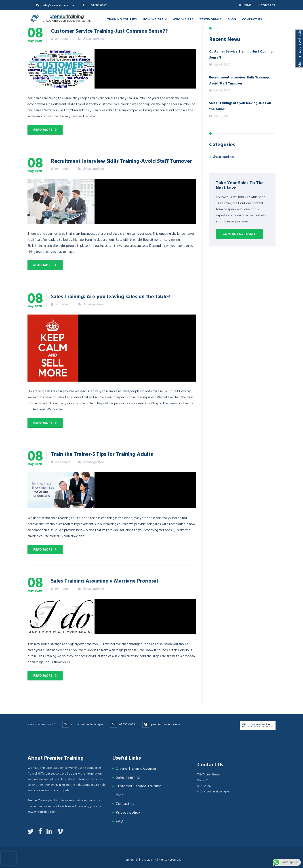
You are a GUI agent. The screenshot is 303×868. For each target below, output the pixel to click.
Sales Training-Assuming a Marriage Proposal (104, 581)
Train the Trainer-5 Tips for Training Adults (102, 454)
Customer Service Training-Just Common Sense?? (109, 31)
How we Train (155, 19)
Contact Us (252, 19)
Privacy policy (128, 812)
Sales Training (128, 777)
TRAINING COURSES (122, 19)
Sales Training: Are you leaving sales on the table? (111, 296)
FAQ (119, 821)
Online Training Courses (136, 768)
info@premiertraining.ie (58, 5)
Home (245, 5)
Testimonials (210, 19)
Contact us (125, 804)
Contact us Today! (240, 234)
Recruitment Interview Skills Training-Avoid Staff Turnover (121, 161)
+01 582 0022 (98, 5)
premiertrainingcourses (166, 724)
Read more (43, 130)
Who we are (183, 19)
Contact (267, 5)
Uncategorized (94, 39)
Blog (232, 19)
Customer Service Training (139, 786)
